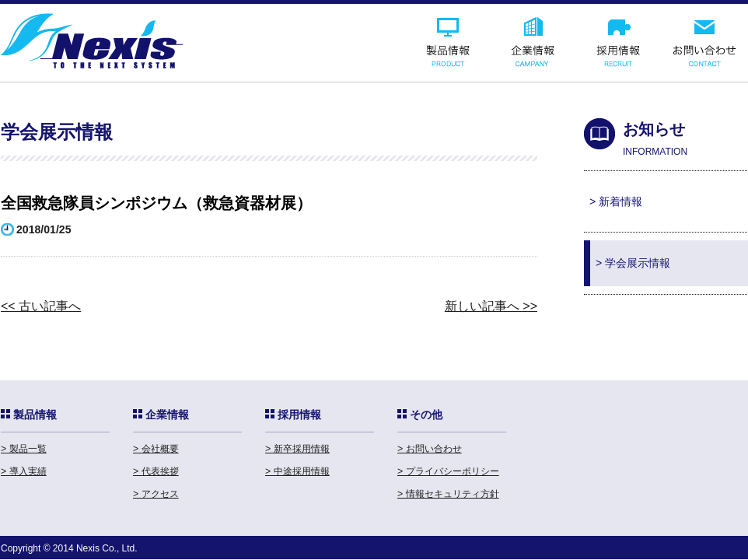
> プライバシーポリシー (448, 471)
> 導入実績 (24, 471)
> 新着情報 (616, 201)
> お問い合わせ (430, 449)
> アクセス (156, 494)
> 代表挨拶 (156, 471)
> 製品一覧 (24, 449)
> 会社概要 (156, 449)
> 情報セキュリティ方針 (448, 494)
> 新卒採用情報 (297, 449)
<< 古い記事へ (41, 306)
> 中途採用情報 (297, 471)
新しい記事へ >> (491, 306)
